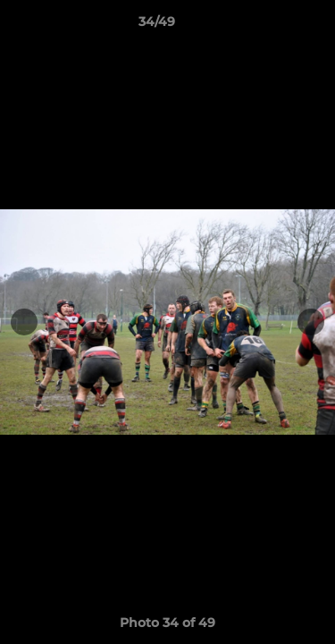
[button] (271, 26)
